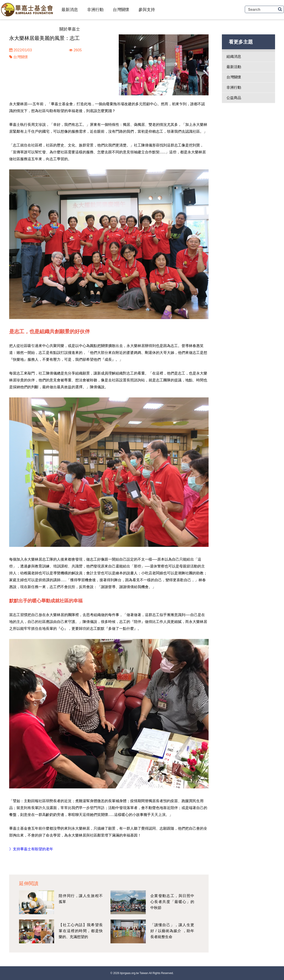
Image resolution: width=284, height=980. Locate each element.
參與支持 (147, 10)
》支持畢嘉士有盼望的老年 (31, 849)
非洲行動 (95, 10)
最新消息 (70, 10)
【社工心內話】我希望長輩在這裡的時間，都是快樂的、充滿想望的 (81, 931)
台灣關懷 (121, 10)
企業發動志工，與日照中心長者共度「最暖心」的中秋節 (172, 902)
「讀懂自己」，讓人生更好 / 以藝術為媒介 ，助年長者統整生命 (172, 931)
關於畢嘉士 (70, 29)
